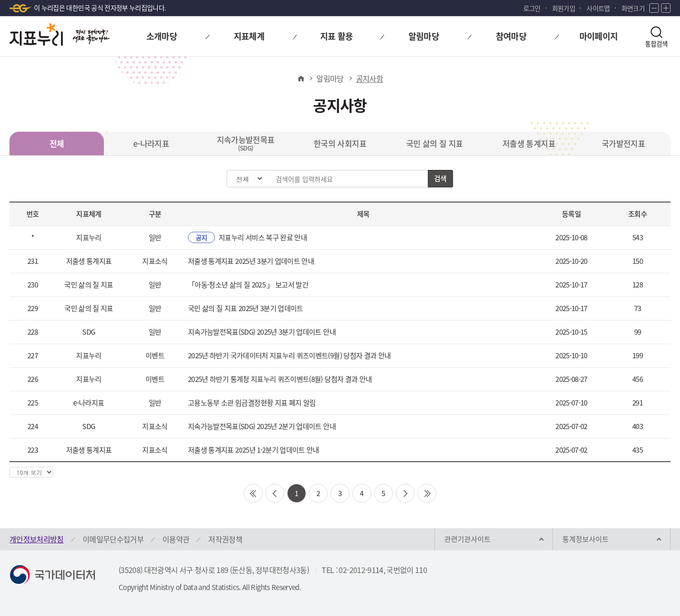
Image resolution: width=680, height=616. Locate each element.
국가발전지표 (623, 143)
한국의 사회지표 (340, 143)
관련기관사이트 (467, 539)
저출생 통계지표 (529, 143)
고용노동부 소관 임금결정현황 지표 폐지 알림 (252, 403)
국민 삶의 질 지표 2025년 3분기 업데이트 (246, 308)
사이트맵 (598, 8)
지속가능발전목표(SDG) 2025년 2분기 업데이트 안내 (262, 426)
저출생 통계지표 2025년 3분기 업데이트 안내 (251, 261)
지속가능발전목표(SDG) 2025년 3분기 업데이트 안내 (262, 332)
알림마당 (330, 78)
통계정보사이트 (586, 539)
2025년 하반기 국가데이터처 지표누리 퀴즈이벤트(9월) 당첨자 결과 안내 (289, 355)
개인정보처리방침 (37, 539)
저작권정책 (225, 539)
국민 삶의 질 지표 (435, 143)
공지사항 (370, 78)
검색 (440, 178)
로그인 (532, 8)
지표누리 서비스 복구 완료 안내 (247, 237)
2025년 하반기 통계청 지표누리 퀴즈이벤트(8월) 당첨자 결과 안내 (280, 379)
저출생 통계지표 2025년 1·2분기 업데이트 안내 (254, 450)
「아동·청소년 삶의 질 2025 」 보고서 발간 (248, 285)
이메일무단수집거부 (113, 539)
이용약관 (176, 539)
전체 (57, 143)
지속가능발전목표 (246, 143)
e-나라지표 (151, 143)
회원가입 (564, 8)
